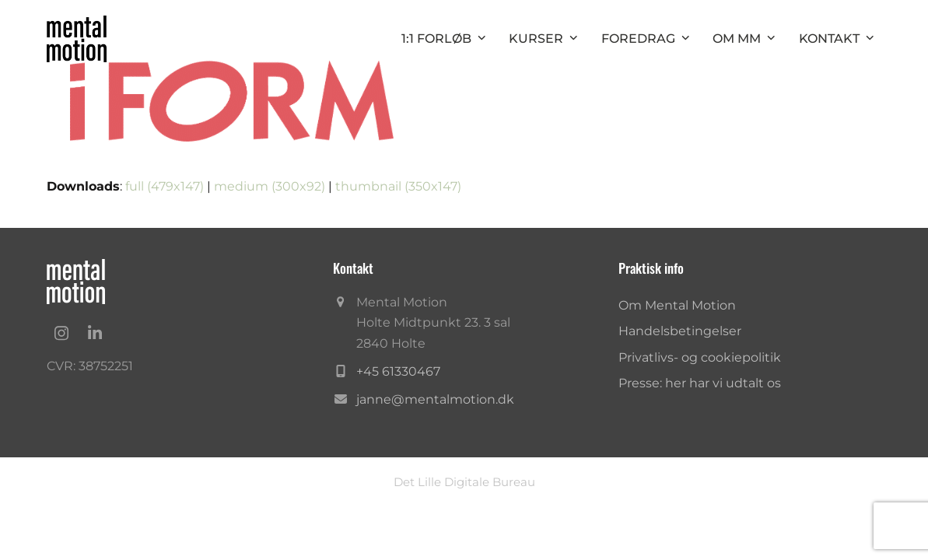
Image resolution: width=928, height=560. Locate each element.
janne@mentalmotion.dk (435, 399)
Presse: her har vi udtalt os (700, 383)
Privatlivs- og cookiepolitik (700, 357)
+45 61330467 (398, 371)
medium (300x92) (270, 186)
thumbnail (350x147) (398, 186)
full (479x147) (165, 186)
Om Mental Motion (677, 305)
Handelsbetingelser (680, 331)
